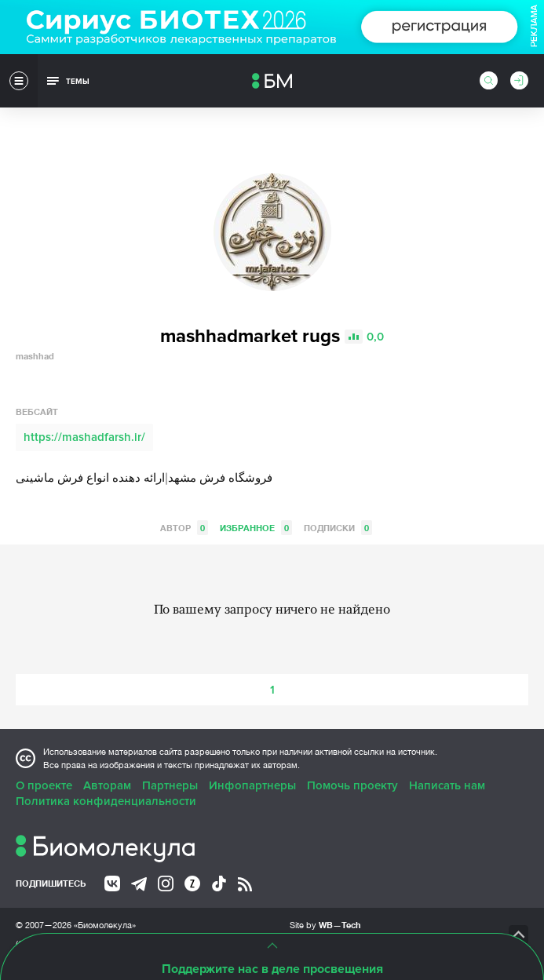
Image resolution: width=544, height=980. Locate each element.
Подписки (338, 528)
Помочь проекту (352, 785)
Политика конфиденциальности (106, 801)
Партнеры (170, 785)
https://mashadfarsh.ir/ (84, 437)
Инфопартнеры (252, 785)
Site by (325, 925)
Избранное (256, 528)
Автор (184, 528)
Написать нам (447, 785)
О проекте (44, 785)
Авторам (107, 785)
